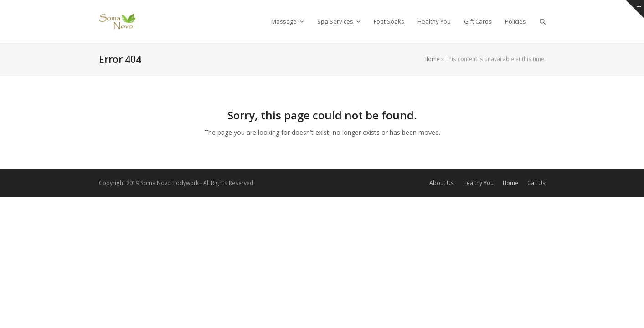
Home (432, 59)
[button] (543, 21)
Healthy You (478, 183)
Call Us (536, 183)
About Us (442, 183)
